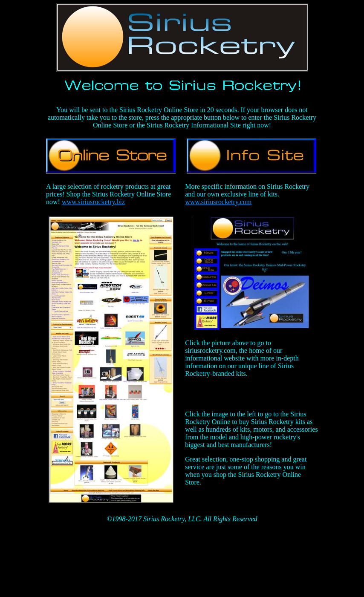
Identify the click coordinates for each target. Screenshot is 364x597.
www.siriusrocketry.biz (93, 202)
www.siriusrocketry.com (218, 202)
